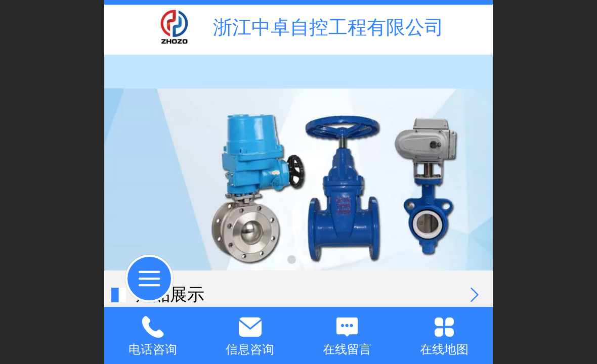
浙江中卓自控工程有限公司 (328, 27)
